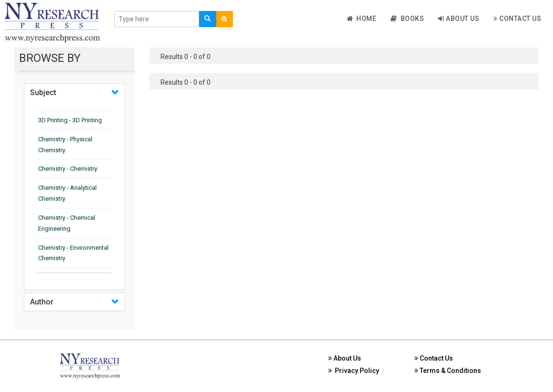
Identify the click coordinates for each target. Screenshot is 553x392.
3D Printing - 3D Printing (70, 120)
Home (362, 19)
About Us (459, 19)
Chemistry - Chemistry (68, 169)
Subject (43, 93)
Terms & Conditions (448, 371)
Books (407, 19)
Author (42, 302)
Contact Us (517, 19)
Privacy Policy (354, 371)
